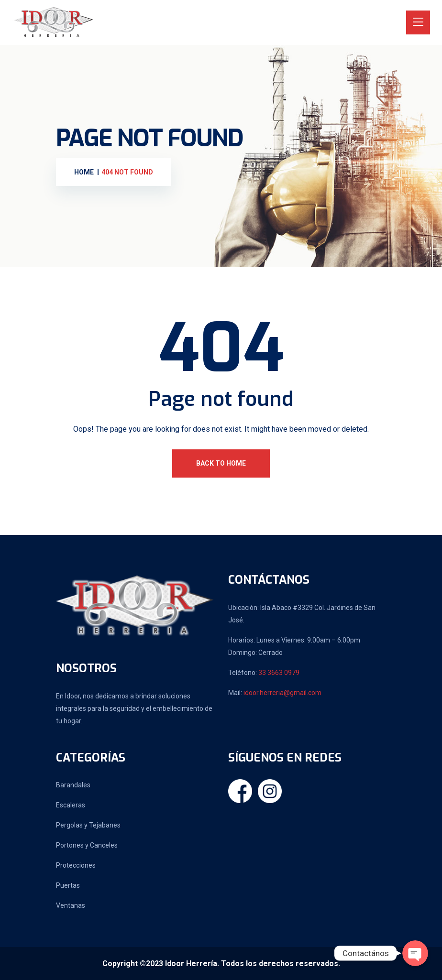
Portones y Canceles (87, 845)
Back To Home (221, 463)
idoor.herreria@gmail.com (282, 693)
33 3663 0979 (279, 673)
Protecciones (76, 865)
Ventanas (71, 905)
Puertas (68, 885)
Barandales (73, 785)
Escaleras (71, 805)
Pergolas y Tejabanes (88, 825)
